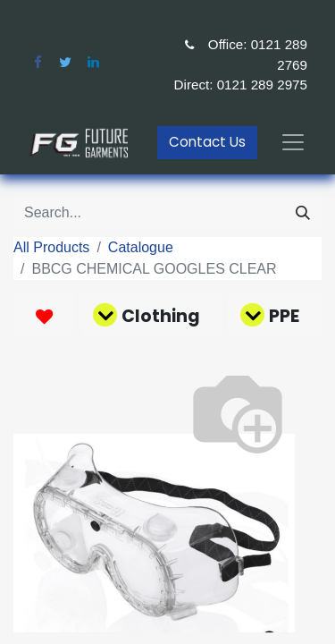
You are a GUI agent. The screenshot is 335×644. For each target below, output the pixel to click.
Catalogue (141, 247)
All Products (51, 247)
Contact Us (207, 142)
